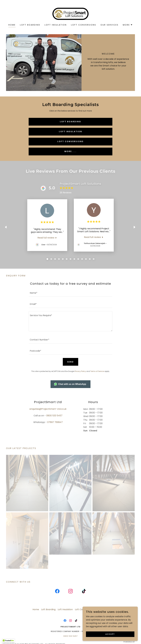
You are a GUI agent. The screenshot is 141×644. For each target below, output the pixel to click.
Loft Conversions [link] (84, 25)
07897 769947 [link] (55, 422)
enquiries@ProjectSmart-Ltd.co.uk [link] (48, 409)
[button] (128, 25)
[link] (70, 14)
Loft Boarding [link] (30, 25)
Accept (110, 634)
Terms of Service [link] (97, 371)
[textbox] (70, 293)
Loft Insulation (71, 132)
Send (71, 362)
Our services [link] (109, 25)
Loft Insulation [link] (56, 25)
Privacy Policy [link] (80, 371)
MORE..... (70, 151)
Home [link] (12, 25)
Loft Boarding (71, 122)
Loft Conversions (70, 141)
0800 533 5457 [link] (54, 416)
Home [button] (36, 611)
